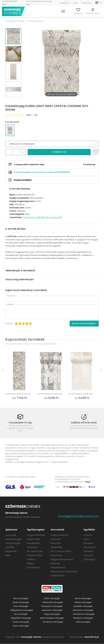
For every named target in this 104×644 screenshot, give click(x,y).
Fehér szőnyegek (52, 599)
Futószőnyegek (36, 21)
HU (101, 2)
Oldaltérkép (56, 547)
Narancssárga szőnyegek (52, 618)
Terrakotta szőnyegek (53, 622)
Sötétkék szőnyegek (83, 606)
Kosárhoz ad (59, 152)
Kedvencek (73, 13)
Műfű (8, 555)
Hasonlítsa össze (87, 13)
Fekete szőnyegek (83, 602)
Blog (75, 3)
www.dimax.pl (92, 637)
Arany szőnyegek (21, 626)
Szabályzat (32, 547)
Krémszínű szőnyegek (83, 610)
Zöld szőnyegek (83, 622)
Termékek (88, 551)
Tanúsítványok (58, 568)
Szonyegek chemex (14, 11)
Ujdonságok (89, 559)
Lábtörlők (10, 547)
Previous (16, 101)
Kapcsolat (86, 3)
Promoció (88, 555)
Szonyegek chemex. (31, 637)
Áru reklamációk (35, 551)
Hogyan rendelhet (23, 180)
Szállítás (31, 559)
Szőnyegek (11, 535)
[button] (52, 144)
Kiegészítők (11, 551)
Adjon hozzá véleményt (84, 324)
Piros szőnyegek (21, 606)
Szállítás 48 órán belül (84, 423)
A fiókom (62, 13)
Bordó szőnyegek (21, 602)
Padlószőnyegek (13, 539)
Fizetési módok (34, 555)
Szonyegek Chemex (15, 21)
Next (10, 101)
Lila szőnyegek (21, 614)
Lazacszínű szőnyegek (52, 610)
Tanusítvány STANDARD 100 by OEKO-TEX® (42, 217)
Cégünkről (65, 3)
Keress (53, 13)
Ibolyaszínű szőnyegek (52, 606)
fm (22, 152)
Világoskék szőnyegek (21, 618)
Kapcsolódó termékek (25, 339)
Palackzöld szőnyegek (53, 602)
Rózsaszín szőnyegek (83, 618)
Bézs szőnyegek (21, 599)
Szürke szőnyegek (21, 622)
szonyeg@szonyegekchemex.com (79, 516)
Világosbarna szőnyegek (22, 610)
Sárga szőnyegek (52, 614)
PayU (88, 482)
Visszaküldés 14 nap (20, 423)
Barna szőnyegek (83, 599)
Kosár (100, 13)
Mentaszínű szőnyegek (84, 614)
